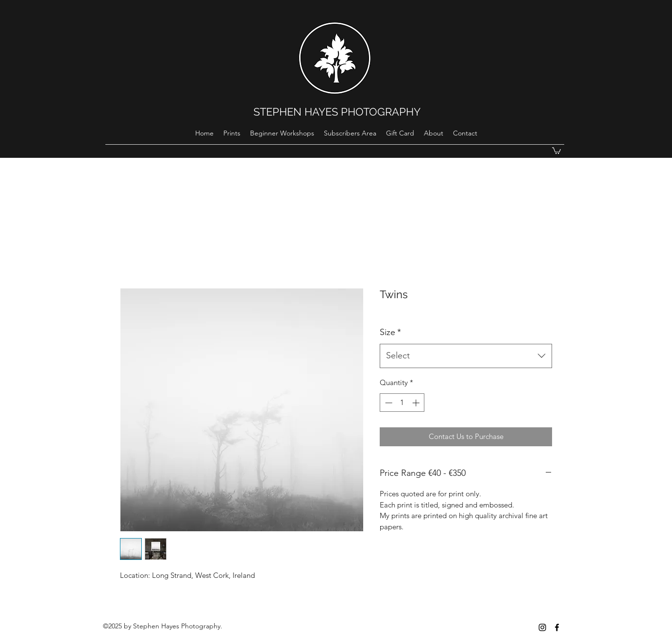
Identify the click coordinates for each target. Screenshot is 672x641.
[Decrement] (388, 403)
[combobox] (466, 356)
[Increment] (417, 403)
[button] (556, 150)
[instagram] (542, 627)
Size (390, 332)
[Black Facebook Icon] (557, 627)
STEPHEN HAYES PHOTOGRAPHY (337, 112)
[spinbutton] (402, 403)
